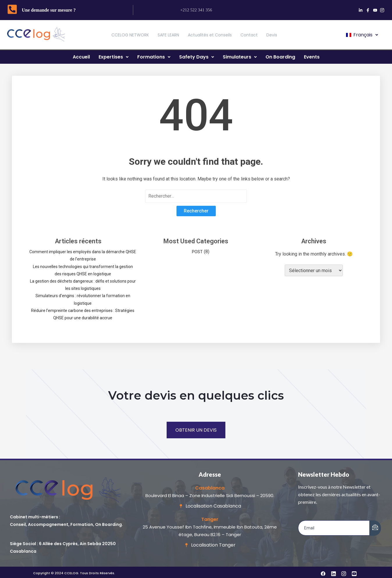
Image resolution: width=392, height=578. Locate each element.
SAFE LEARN (168, 35)
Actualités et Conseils (210, 35)
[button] (362, 35)
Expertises (114, 57)
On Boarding (280, 57)
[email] (334, 528)
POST (197, 252)
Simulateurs (240, 57)
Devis (272, 35)
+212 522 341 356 (196, 10)
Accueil (81, 57)
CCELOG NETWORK (130, 35)
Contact (249, 35)
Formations (154, 57)
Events (312, 57)
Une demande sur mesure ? (49, 10)
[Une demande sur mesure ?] (12, 10)
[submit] (375, 528)
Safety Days (197, 57)
